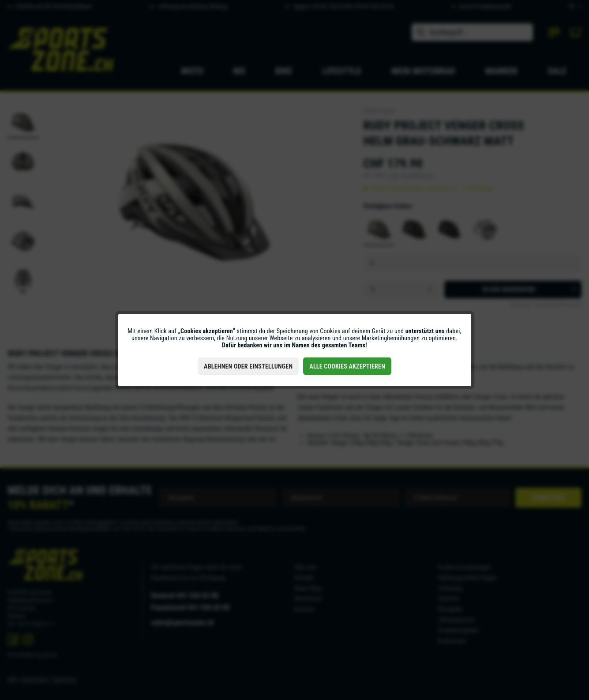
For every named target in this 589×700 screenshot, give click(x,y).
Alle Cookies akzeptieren (347, 366)
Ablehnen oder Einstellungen (248, 366)
